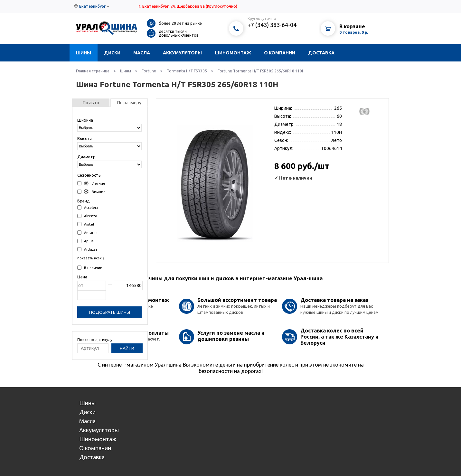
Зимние (91, 192)
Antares (87, 233)
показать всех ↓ (91, 258)
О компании (280, 53)
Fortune (149, 71)
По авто (91, 103)
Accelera (88, 207)
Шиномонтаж (233, 53)
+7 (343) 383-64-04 (272, 25)
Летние (91, 183)
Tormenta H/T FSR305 (187, 71)
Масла (142, 53)
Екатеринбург (92, 6)
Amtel (86, 224)
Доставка (321, 53)
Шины (84, 53)
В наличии (90, 268)
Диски (112, 53)
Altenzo (87, 216)
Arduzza (87, 249)
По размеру (129, 103)
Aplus (85, 241)
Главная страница (93, 71)
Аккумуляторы (182, 53)
